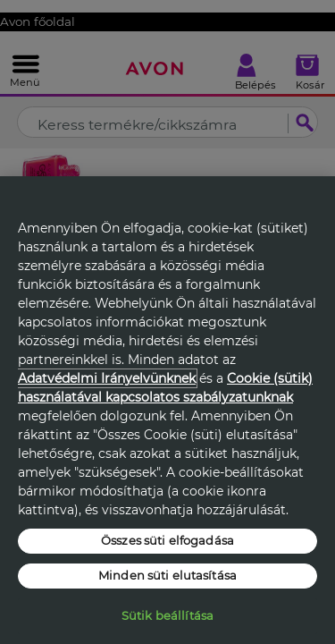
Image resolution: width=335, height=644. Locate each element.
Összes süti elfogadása (167, 540)
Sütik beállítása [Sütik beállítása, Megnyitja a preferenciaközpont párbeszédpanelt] (167, 615)
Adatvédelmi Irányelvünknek (107, 378)
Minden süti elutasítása (167, 575)
